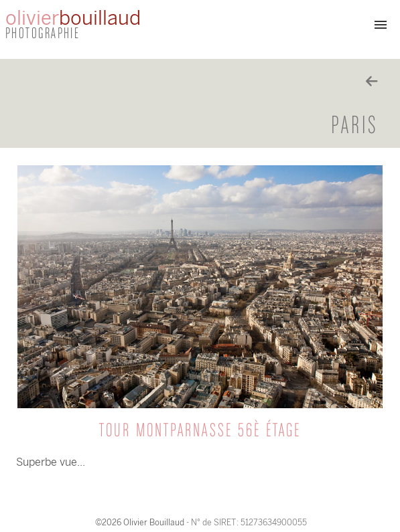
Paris (355, 126)
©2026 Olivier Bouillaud (140, 523)
